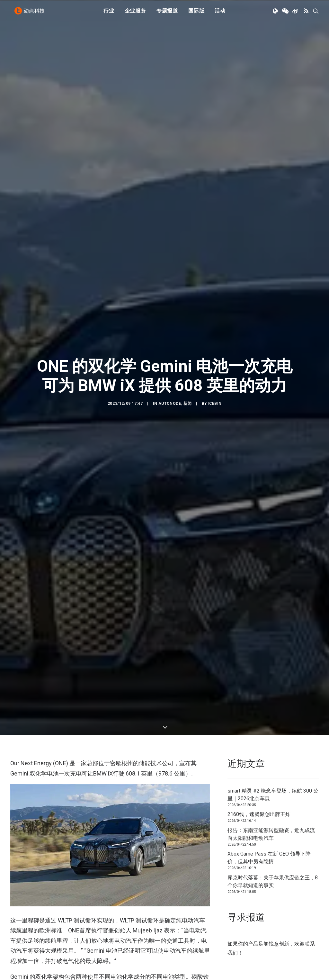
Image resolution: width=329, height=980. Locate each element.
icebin (215, 395)
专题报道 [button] (167, 14)
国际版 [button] (196, 14)
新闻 (187, 395)
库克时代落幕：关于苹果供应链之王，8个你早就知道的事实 (273, 866)
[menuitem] (109, 14)
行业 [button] (109, 14)
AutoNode (170, 395)
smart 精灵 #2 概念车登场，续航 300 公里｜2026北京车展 (273, 779)
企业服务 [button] (135, 14)
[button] (276, 14)
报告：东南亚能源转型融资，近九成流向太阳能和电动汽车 (271, 819)
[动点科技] (31, 14)
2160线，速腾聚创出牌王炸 (259, 799)
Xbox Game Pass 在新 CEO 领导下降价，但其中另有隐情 (269, 842)
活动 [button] (220, 14)
